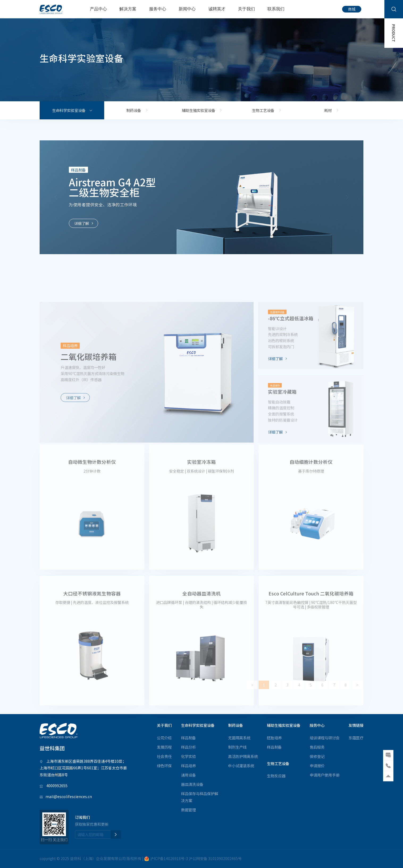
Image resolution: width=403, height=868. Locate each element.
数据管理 (188, 810)
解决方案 (128, 9)
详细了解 (82, 223)
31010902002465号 (225, 858)
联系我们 (276, 9)
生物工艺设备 (263, 110)
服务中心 (158, 9)
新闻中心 (187, 9)
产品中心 (98, 9)
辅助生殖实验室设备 (199, 110)
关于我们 (246, 9)
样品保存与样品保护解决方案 (200, 797)
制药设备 (134, 110)
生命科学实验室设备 (69, 110)
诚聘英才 (217, 9)
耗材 (328, 110)
